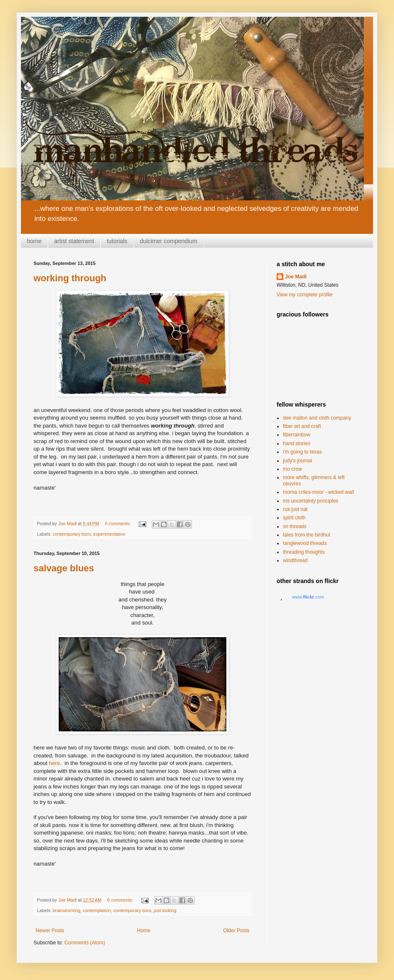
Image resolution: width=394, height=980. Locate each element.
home (34, 241)
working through (70, 278)
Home (144, 931)
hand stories (297, 443)
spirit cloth (294, 518)
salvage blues (64, 568)
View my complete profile (305, 295)
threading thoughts (304, 552)
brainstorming (66, 910)
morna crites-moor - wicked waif (318, 492)
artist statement (74, 241)
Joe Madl (296, 277)
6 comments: (118, 524)
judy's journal (298, 461)
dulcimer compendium (169, 241)
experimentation (109, 534)
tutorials (117, 241)
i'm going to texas (302, 452)
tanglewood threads (305, 543)
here (54, 763)
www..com (308, 597)
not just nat (295, 509)
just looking (165, 910)
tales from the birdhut (307, 535)
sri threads (295, 526)
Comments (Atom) (84, 943)
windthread (295, 560)
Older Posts (236, 931)
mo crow (292, 469)
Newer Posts (50, 931)
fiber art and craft (302, 426)
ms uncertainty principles (311, 501)
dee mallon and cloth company (317, 418)
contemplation (97, 910)
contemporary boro (72, 534)
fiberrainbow (297, 435)
